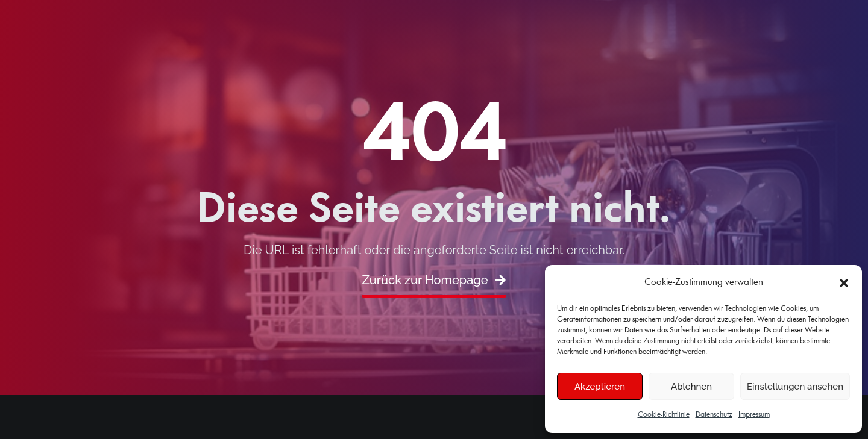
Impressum (754, 415)
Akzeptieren (600, 387)
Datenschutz (714, 415)
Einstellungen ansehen (795, 387)
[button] (844, 283)
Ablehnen (691, 387)
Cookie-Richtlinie (664, 415)
